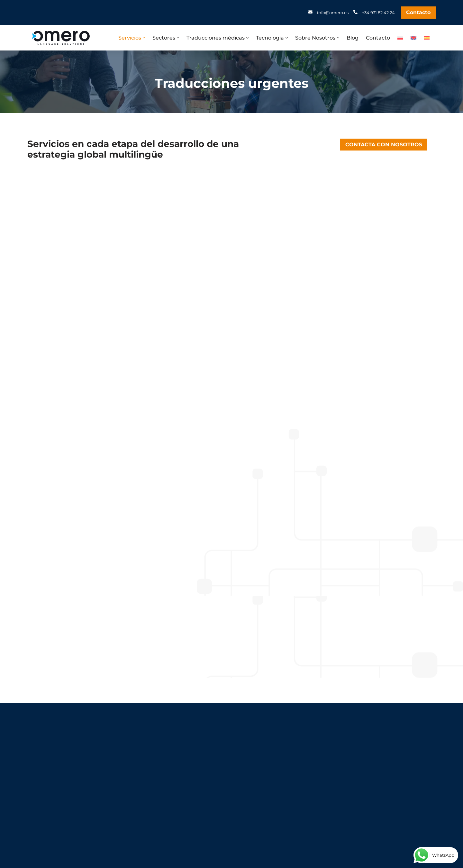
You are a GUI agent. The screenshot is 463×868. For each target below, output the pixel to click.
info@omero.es (333, 13)
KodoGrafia (238, 861)
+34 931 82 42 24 (378, 13)
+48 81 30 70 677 (59, 809)
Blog (353, 38)
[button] (144, 38)
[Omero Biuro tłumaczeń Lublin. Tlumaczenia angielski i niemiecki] (61, 38)
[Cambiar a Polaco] (400, 37)
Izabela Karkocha (276, 861)
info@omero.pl (58, 822)
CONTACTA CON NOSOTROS (384, 145)
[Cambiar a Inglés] (413, 37)
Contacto (418, 12)
